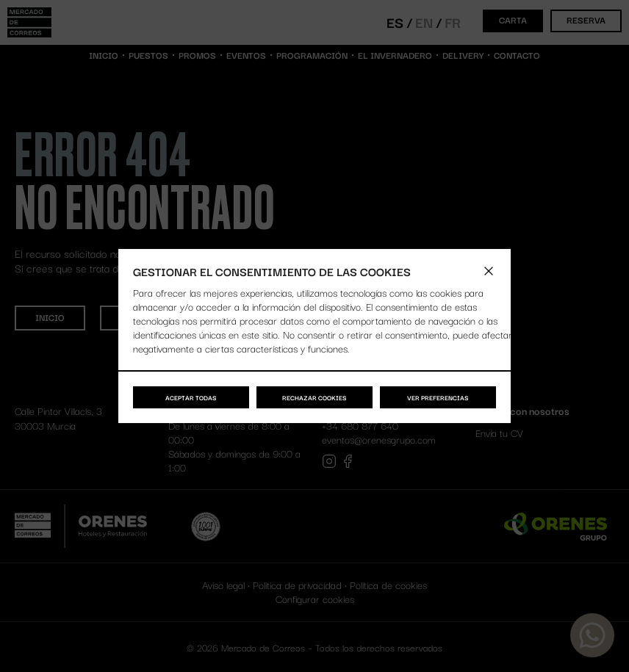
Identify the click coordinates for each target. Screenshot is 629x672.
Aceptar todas (191, 397)
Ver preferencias (438, 397)
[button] (489, 271)
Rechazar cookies (314, 397)
